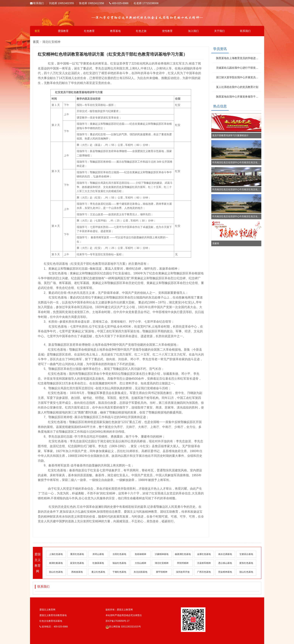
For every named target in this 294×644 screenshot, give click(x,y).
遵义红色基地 (98, 572)
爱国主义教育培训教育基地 (53, 615)
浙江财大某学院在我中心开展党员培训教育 (238, 77)
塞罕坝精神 (162, 572)
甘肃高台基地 (246, 554)
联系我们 (37, 3)
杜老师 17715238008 (146, 3)
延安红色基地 (77, 563)
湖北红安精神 (162, 563)
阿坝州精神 (183, 563)
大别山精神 (140, 563)
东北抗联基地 (140, 572)
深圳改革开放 (183, 572)
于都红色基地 (119, 572)
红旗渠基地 (98, 563)
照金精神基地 (225, 572)
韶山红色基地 (56, 572)
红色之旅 (141, 31)
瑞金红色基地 (119, 563)
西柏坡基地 (77, 572)
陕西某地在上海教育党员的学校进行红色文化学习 (238, 58)
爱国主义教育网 (47, 610)
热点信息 (220, 106)
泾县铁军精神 (204, 563)
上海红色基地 (56, 554)
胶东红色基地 (246, 563)
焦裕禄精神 (140, 554)
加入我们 (193, 31)
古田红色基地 (119, 554)
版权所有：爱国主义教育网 (119, 610)
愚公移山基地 (225, 563)
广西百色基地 (204, 572)
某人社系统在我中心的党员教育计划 (237, 87)
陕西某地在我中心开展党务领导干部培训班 (238, 97)
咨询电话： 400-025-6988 (54, 627)
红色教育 (89, 31)
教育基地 (115, 31)
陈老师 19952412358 (92, 3)
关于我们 (219, 31)
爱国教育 (63, 31)
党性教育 (167, 31)
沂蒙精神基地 (162, 554)
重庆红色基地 (77, 554)
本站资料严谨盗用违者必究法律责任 (124, 615)
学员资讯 (220, 49)
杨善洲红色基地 (183, 554)
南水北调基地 (225, 554)
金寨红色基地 (204, 554)
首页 (37, 31)
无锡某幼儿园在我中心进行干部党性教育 (238, 68)
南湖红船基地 (56, 563)
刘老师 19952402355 (62, 3)
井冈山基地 (98, 554)
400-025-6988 (119, 3)
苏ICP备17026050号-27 (118, 621)
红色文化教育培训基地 (51, 621)
